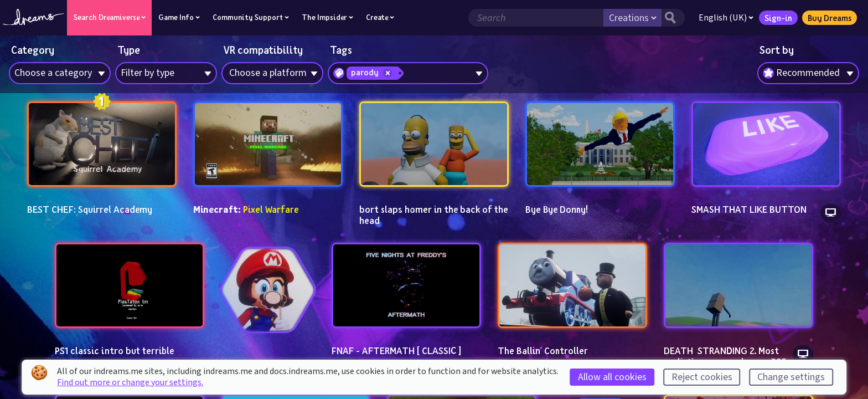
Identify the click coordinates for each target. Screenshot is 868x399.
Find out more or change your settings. (130, 382)
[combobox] (808, 73)
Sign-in (778, 18)
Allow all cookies (612, 377)
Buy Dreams (829, 18)
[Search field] (535, 18)
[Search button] (673, 18)
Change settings (791, 377)
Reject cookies (702, 377)
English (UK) (725, 18)
